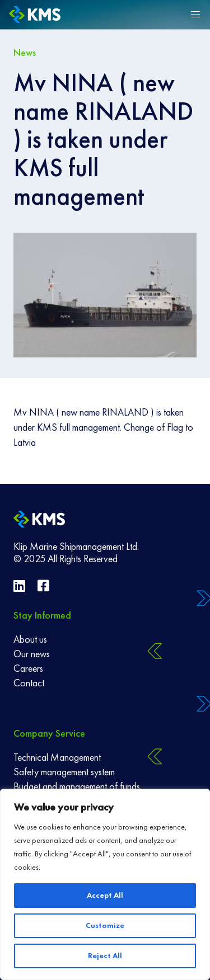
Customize (105, 925)
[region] (105, 884)
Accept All (105, 895)
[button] (195, 15)
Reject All (105, 956)
